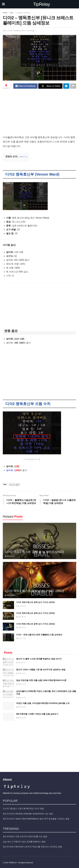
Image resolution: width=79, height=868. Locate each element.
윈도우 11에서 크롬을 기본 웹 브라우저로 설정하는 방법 (41, 670)
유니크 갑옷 (14, 484)
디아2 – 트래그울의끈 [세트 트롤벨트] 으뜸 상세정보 (39, 635)
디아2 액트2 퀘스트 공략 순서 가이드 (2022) (35, 613)
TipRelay (42, 4)
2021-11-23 (21, 638)
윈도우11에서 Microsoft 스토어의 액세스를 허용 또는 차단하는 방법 (32, 846)
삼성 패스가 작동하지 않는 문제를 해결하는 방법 (24, 840)
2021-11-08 (8, 31)
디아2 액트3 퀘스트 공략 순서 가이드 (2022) (35, 602)
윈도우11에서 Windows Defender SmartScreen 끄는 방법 (28, 813)
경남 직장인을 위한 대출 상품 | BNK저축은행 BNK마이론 (41, 680)
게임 (11, 13)
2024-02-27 (21, 663)
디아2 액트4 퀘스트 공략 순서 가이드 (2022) (34, 591)
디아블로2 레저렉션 (23, 13)
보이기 (23, 157)
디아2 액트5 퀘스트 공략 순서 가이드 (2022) (34, 552)
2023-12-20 (21, 707)
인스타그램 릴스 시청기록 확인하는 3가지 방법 (23, 808)
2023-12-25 (21, 684)
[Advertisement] (39, 115)
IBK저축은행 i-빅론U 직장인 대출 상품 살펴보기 (37, 714)
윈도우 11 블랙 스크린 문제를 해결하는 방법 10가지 (39, 659)
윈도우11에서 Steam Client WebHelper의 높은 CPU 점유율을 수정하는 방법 (36, 818)
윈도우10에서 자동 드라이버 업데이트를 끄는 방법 (25, 835)
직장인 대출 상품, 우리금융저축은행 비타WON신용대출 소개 (43, 703)
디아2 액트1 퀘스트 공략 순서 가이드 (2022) (35, 624)
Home (5, 13)
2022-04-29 (10, 556)
